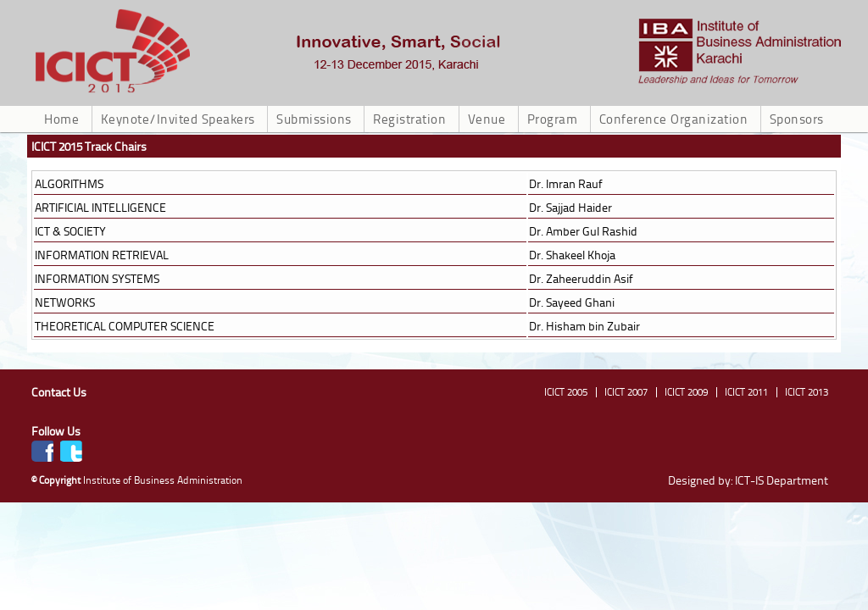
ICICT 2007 (626, 392)
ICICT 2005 (566, 392)
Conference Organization (674, 119)
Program (553, 119)
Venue (487, 119)
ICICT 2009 (686, 392)
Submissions (314, 119)
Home (61, 119)
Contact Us (59, 392)
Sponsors (797, 119)
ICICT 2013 (807, 392)
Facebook (43, 451)
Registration (409, 119)
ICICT (740, 51)
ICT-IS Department (782, 480)
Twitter (71, 451)
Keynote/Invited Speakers (178, 119)
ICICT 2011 (746, 392)
